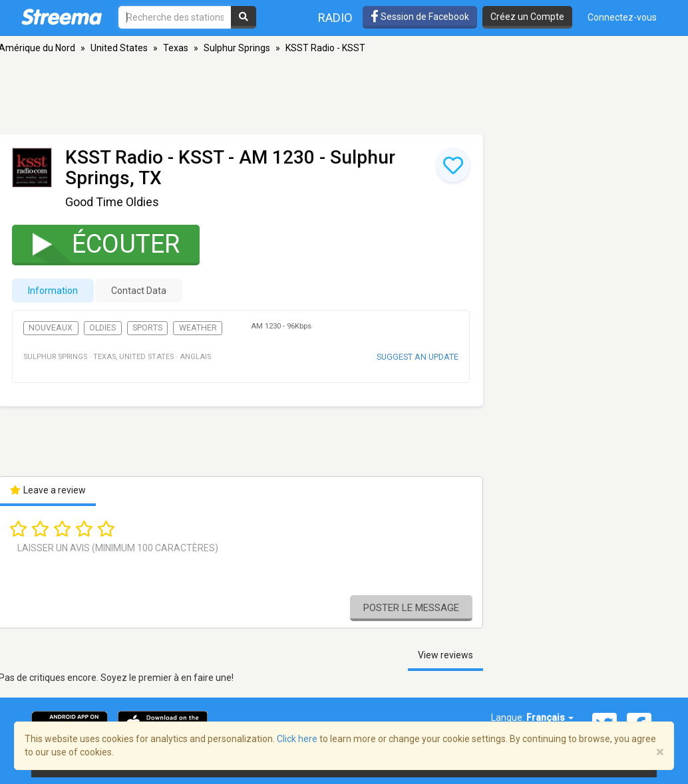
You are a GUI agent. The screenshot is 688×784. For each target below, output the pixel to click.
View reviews (445, 655)
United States (119, 48)
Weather (198, 328)
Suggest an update (418, 357)
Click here (297, 739)
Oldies (102, 328)
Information (53, 291)
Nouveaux (51, 328)
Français (550, 718)
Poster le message (411, 608)
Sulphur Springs (237, 48)
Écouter (97, 244)
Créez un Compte (527, 17)
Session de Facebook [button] (420, 17)
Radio (335, 18)
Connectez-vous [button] (622, 17)
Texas (176, 48)
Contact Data (139, 291)
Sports (147, 328)
